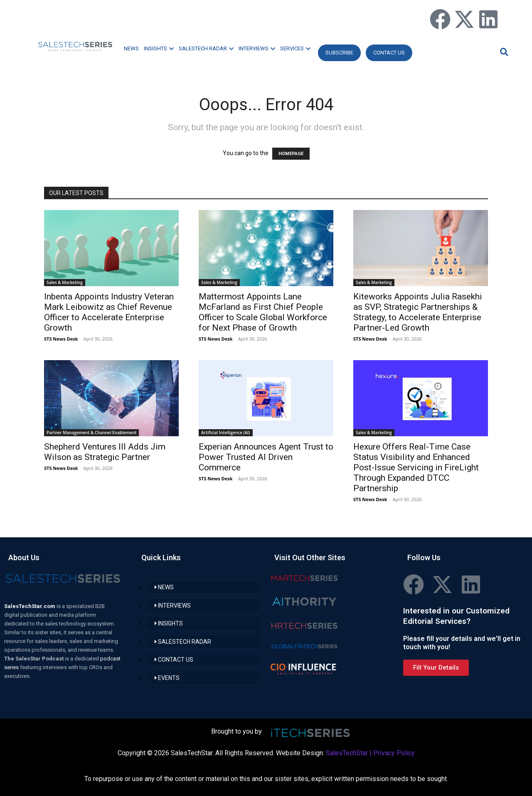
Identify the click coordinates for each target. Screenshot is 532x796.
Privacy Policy (394, 753)
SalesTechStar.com (30, 606)
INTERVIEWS (257, 48)
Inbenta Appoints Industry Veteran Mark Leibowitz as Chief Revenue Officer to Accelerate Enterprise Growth (109, 312)
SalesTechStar (347, 753)
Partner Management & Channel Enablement (91, 433)
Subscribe (339, 53)
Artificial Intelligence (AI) (226, 433)
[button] (503, 52)
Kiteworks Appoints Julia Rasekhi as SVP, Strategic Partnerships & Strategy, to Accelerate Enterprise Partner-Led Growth (418, 312)
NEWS (131, 48)
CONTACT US (389, 53)
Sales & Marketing (65, 282)
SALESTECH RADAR (206, 48)
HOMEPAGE (291, 154)
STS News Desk (61, 339)
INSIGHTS (159, 48)
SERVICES (295, 48)
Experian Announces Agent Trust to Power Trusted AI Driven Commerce (266, 457)
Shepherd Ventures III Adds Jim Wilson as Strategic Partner (105, 452)
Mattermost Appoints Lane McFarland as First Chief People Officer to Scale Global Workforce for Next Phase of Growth (263, 312)
